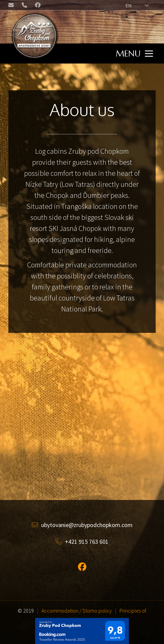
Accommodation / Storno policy (77, 611)
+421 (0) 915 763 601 (25, 6)
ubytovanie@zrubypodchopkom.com (12, 6)
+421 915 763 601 (82, 542)
